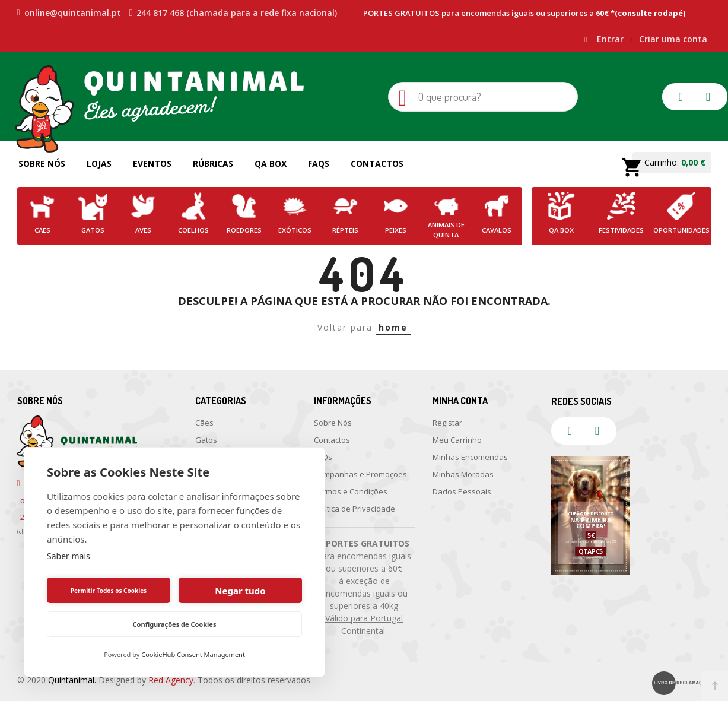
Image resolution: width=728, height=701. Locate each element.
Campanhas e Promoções (360, 474)
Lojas (99, 164)
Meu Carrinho (457, 440)
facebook (681, 97)
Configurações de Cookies (175, 624)
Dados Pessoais (462, 491)
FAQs (319, 164)
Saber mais (69, 556)
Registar (447, 423)
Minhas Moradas (463, 474)
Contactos (377, 164)
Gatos (206, 440)
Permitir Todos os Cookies (109, 591)
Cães (204, 423)
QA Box (271, 164)
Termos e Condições (351, 491)
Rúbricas (213, 164)
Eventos (152, 164)
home (393, 327)
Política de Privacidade (355, 509)
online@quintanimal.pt (69, 13)
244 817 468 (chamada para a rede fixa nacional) (233, 13)
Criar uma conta (673, 39)
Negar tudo (240, 591)
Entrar (611, 39)
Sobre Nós (42, 164)
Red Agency (171, 680)
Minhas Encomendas (470, 457)
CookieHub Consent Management (193, 654)
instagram (708, 97)
